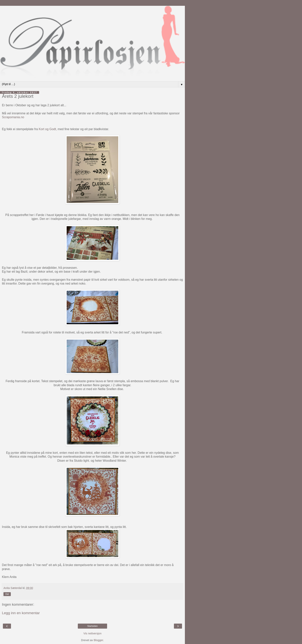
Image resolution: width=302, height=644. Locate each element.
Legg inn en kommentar (21, 613)
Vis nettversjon (92, 633)
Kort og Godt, (48, 129)
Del (7, 594)
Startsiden (92, 626)
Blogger (98, 640)
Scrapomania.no (13, 117)
